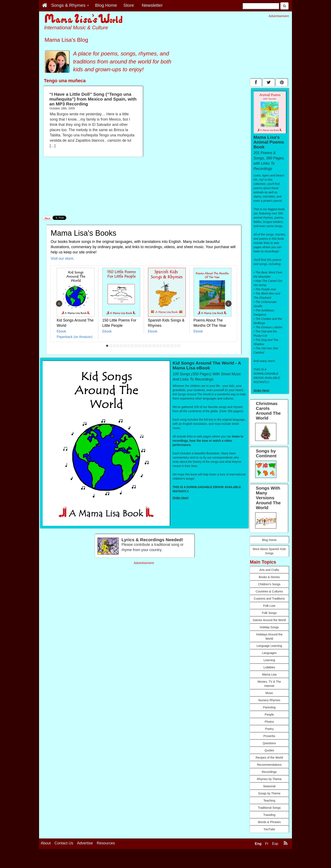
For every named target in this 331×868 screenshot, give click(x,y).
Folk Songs (269, 613)
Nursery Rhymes (269, 700)
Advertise (85, 856)
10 (140, 346)
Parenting (269, 707)
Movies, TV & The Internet (269, 684)
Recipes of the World (269, 758)
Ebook (62, 331)
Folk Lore (269, 606)
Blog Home (269, 540)
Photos (269, 722)
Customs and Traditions (269, 599)
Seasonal (269, 786)
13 (150, 346)
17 (165, 346)
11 (143, 346)
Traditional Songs (269, 808)
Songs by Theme (269, 793)
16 (161, 346)
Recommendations (269, 765)
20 (175, 346)
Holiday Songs (269, 627)
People (269, 715)
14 (154, 346)
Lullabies (269, 667)
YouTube (269, 829)
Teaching (269, 801)
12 (147, 346)
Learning (269, 660)
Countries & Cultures (269, 591)
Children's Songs (269, 584)
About (46, 856)
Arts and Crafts (269, 570)
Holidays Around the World (269, 637)
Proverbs (269, 736)
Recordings (269, 772)
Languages (269, 653)
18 (168, 346)
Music (269, 693)
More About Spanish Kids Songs (269, 551)
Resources (106, 856)
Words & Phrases (269, 822)
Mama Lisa (269, 674)
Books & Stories (269, 577)
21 (179, 346)
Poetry (269, 729)
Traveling (269, 815)
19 (172, 346)
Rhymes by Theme (269, 779)
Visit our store (62, 258)
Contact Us (64, 856)
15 (157, 346)
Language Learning (269, 646)
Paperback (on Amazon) (75, 337)
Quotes (269, 750)
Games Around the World (269, 620)
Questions (269, 743)
